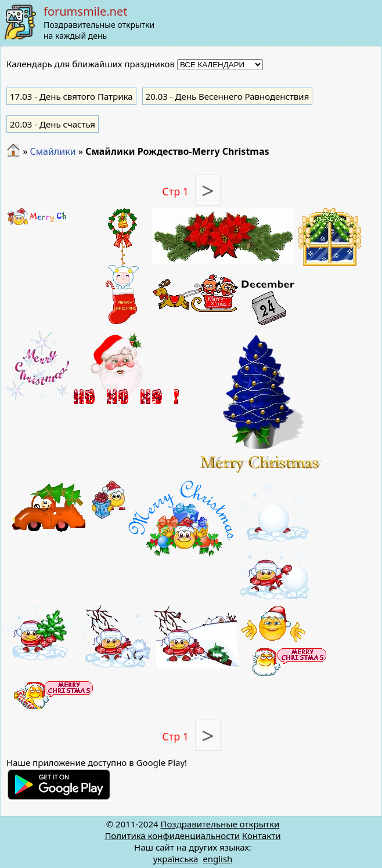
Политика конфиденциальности (172, 836)
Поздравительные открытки (220, 824)
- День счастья (53, 124)
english (217, 859)
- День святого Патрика (71, 96)
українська (176, 859)
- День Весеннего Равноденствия (228, 96)
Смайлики (53, 151)
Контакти (262, 836)
